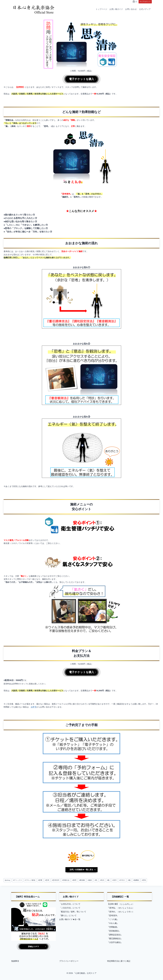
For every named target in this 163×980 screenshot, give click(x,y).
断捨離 (82, 882)
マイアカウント (145, 2)
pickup (7, 882)
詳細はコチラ (34, 946)
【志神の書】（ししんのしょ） (121, 903)
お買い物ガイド (116, 9)
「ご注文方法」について (70, 907)
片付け (122, 882)
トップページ (101, 9)
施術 (90, 882)
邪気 (144, 882)
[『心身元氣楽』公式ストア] (34, 9)
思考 (47, 882)
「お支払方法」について (70, 903)
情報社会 (66, 882)
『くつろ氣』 (113, 919)
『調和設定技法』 (115, 934)
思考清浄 (56, 882)
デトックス (17, 882)
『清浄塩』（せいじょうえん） (121, 907)
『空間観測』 (113, 926)
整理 (74, 882)
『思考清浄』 (113, 915)
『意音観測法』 (114, 930)
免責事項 (15, 961)
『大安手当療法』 (115, 942)
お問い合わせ (131, 9)
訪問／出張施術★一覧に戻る (81, 871)
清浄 (114, 882)
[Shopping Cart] (135, 2)
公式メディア (145, 9)
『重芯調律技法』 (115, 938)
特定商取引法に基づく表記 (119, 961)
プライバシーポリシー (69, 961)
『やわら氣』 (113, 922)
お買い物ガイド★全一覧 (70, 919)
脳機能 (136, 882)
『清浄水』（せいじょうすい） (121, 911)
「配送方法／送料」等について (73, 911)
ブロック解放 (30, 882)
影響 (40, 882)
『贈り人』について (68, 915)
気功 (102, 882)
